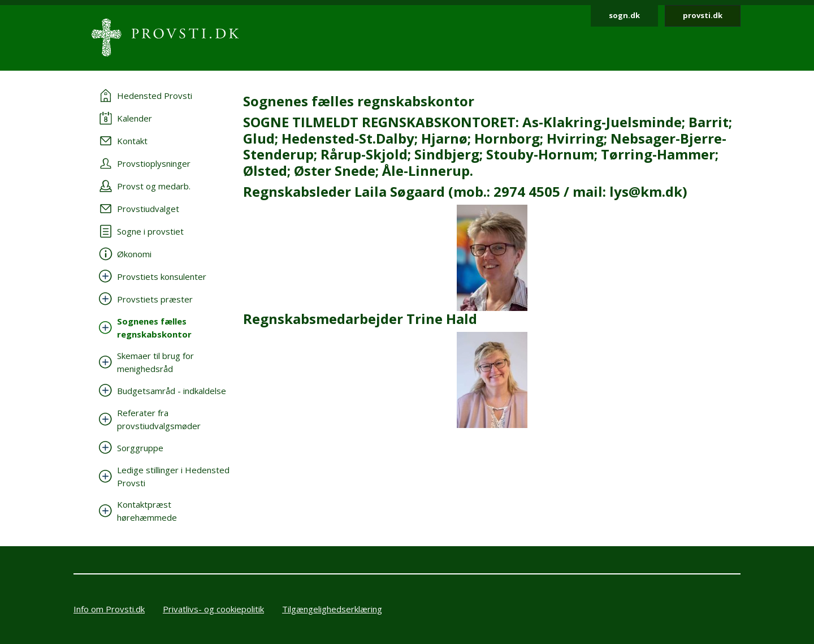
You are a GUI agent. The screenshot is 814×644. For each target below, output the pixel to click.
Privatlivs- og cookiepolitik (213, 609)
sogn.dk (624, 15)
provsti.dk (703, 15)
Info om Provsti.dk (109, 609)
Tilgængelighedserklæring (332, 609)
